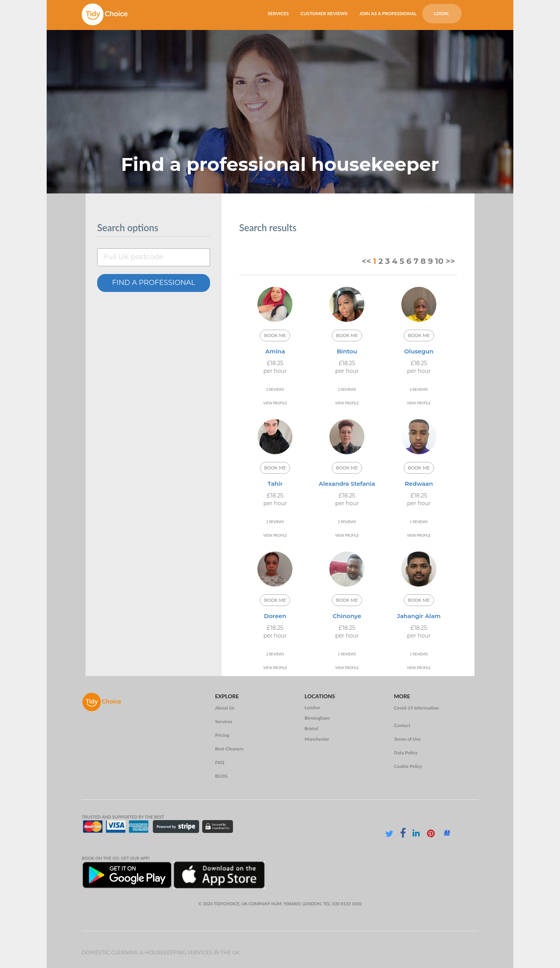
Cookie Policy (408, 766)
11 (274, 382)
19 (287, 382)
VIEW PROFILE (275, 403)
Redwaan (419, 484)
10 (439, 261)
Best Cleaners (229, 749)
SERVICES (278, 13)
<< (366, 261)
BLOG (221, 776)
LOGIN (441, 13)
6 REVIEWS (419, 389)
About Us (225, 708)
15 (280, 382)
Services (224, 721)
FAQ (220, 762)
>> (450, 261)
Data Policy (406, 753)
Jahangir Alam (419, 616)
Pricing (222, 735)
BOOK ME (275, 335)
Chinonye (347, 616)
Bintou (347, 351)
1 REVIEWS (419, 522)
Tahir (275, 484)
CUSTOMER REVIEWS (324, 13)
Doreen (275, 616)
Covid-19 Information (416, 708)
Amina (275, 351)
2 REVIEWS (275, 389)
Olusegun (419, 351)
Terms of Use (407, 739)
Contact (402, 725)
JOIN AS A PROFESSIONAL (388, 13)
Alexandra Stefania (347, 484)
